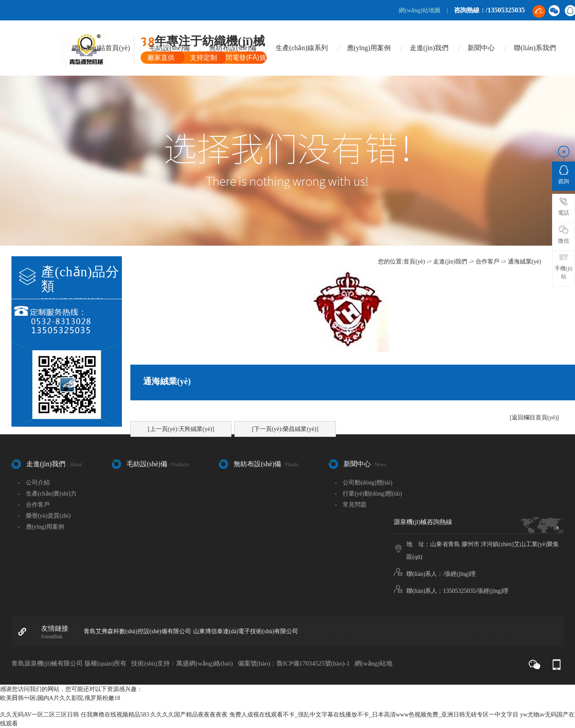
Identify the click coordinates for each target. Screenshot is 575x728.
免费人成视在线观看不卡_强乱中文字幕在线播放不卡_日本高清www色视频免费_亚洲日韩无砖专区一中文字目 (374, 715)
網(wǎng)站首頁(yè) (101, 48)
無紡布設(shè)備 (233, 48)
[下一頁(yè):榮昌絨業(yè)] (285, 429)
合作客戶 (488, 262)
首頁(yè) (414, 262)
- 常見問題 (351, 505)
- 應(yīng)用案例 (41, 527)
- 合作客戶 (34, 505)
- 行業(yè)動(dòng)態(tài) (369, 494)
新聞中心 (481, 48)
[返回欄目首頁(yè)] (534, 418)
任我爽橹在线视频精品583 (115, 715)
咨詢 (564, 175)
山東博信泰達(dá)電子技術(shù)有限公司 (246, 631)
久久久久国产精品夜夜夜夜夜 (189, 715)
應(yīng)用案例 (369, 48)
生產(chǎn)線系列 (302, 48)
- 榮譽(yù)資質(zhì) (44, 516)
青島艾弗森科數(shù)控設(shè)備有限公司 (137, 631)
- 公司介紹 (34, 483)
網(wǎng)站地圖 (419, 10)
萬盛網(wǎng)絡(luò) (204, 663)
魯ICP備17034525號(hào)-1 (313, 663)
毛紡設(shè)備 (169, 48)
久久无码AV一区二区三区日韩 (39, 715)
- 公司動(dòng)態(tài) (364, 483)
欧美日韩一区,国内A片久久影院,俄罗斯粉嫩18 (60, 698)
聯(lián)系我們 (535, 48)
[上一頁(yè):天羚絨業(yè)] (181, 429)
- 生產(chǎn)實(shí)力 (47, 494)
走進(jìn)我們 (429, 48)
